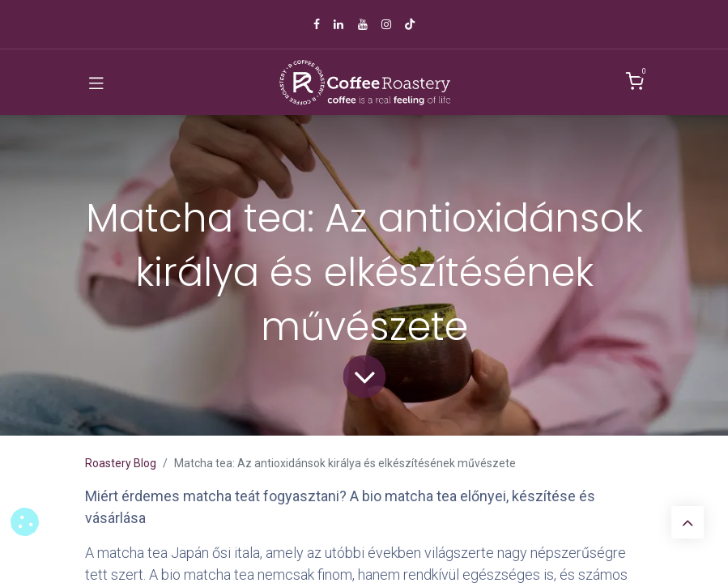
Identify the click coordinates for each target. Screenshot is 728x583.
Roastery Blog (121, 463)
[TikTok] (410, 24)
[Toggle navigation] (96, 83)
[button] (25, 522)
